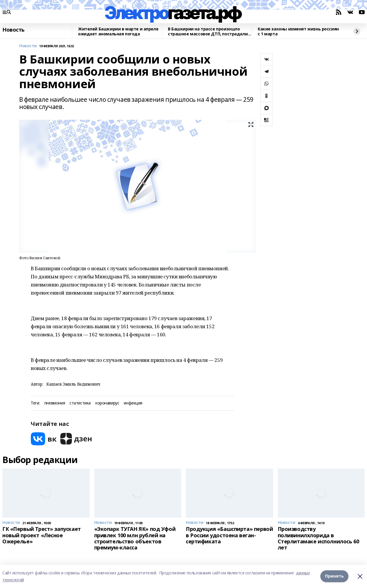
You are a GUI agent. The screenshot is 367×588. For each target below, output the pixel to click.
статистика (80, 403)
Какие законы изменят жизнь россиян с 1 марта (298, 31)
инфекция (133, 403)
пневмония (55, 403)
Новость (13, 30)
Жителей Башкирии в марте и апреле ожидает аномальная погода (118, 31)
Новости (28, 46)
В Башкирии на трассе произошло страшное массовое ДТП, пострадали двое (208, 31)
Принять (334, 576)
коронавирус (107, 403)
